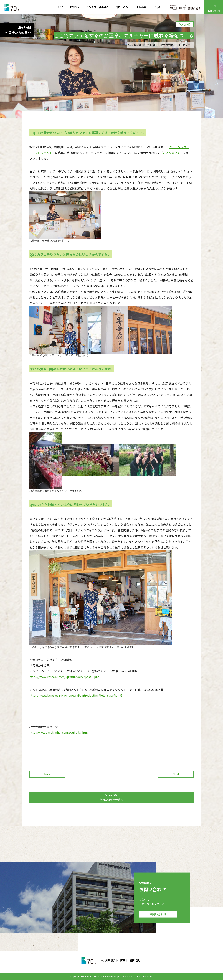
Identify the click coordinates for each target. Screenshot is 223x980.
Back (47, 774)
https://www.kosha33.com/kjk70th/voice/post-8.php (64, 677)
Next (176, 774)
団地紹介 (142, 7)
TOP (60, 7)
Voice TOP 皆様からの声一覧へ (111, 797)
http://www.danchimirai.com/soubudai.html (59, 732)
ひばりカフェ (171, 153)
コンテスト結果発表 (98, 7)
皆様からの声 (123, 7)
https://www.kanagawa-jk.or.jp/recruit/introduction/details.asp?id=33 (76, 695)
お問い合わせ (214, 7)
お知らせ (75, 7)
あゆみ (158, 7)
